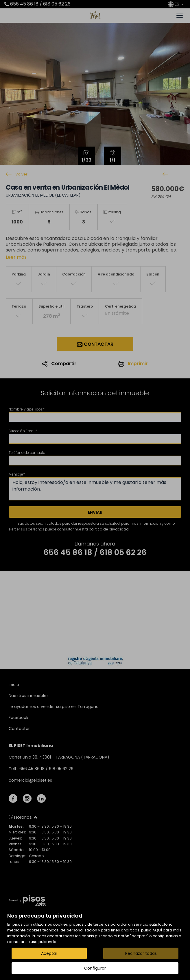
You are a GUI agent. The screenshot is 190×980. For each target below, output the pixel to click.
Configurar (95, 968)
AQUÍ (157, 930)
